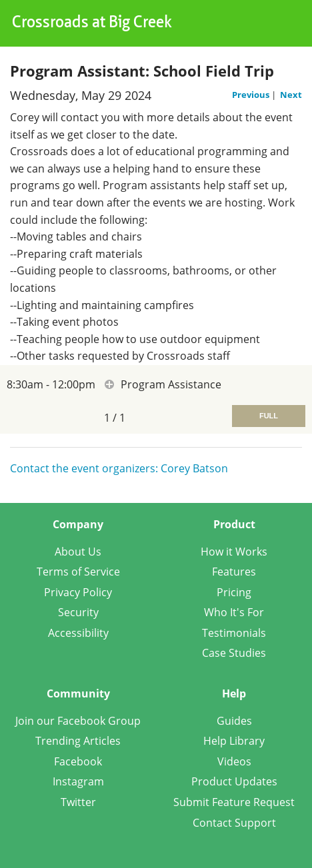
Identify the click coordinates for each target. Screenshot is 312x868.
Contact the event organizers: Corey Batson (119, 468)
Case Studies (234, 653)
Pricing (234, 592)
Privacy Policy (78, 592)
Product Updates (234, 781)
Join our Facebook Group (78, 721)
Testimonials (234, 633)
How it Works (234, 552)
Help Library (234, 741)
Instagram (78, 781)
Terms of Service (78, 572)
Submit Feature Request (234, 802)
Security (78, 612)
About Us (78, 552)
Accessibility (78, 633)
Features (234, 572)
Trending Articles (78, 741)
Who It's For (234, 612)
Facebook (78, 761)
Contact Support (234, 823)
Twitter (78, 802)
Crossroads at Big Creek (92, 23)
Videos (234, 761)
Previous (252, 95)
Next (291, 95)
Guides (234, 721)
